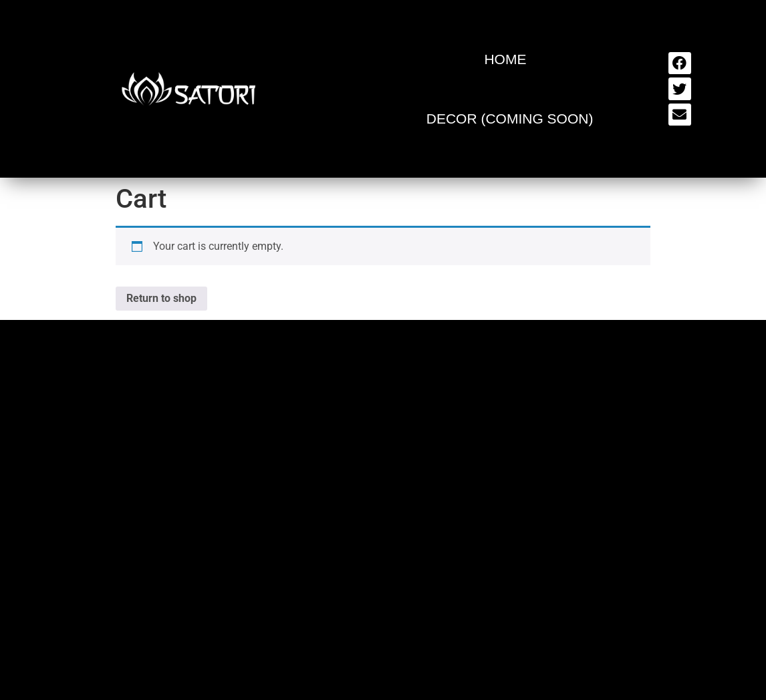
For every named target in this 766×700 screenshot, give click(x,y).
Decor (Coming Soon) (510, 119)
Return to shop (161, 298)
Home (505, 59)
